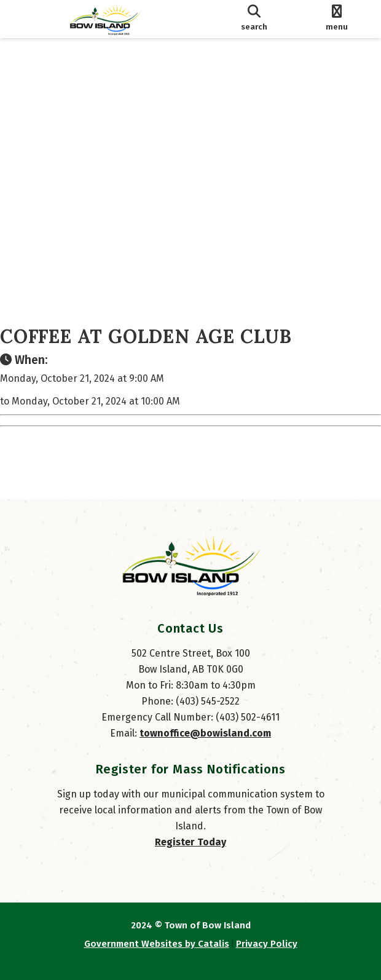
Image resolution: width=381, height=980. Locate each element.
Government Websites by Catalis (157, 944)
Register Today (190, 842)
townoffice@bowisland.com (205, 733)
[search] (254, 19)
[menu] (336, 19)
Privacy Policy (267, 944)
